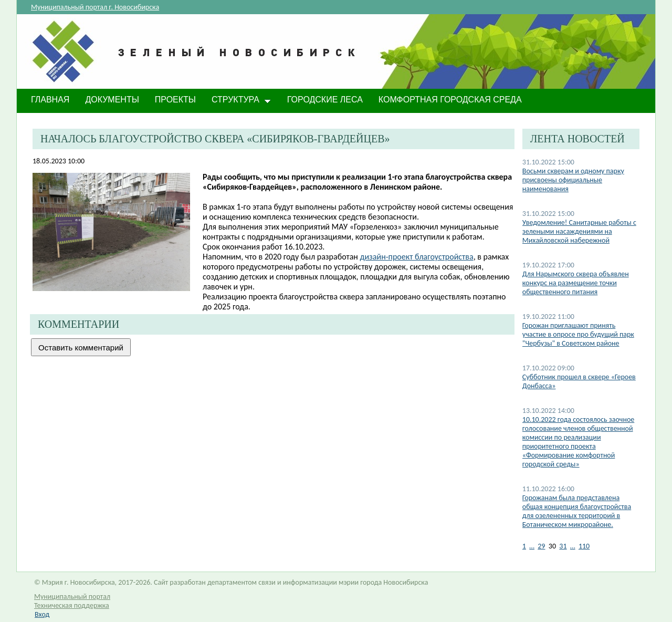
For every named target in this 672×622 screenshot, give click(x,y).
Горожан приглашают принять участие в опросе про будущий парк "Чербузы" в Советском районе (578, 334)
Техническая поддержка (72, 605)
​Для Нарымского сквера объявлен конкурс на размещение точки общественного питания (576, 283)
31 (563, 546)
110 (584, 546)
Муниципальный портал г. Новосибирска (95, 7)
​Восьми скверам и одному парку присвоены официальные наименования (573, 180)
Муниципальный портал (72, 597)
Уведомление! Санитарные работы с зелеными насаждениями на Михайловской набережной (579, 231)
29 (541, 546)
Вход (42, 614)
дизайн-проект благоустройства (417, 257)
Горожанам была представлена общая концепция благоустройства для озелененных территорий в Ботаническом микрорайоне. (577, 511)
